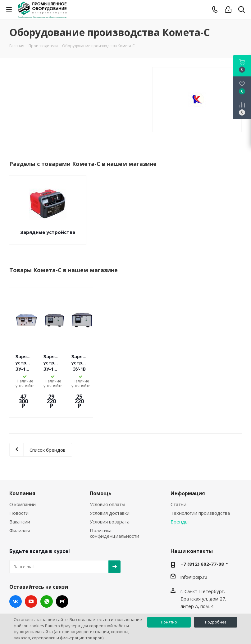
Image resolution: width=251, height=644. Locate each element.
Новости (19, 488)
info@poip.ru (194, 552)
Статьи (178, 479)
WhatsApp (47, 577)
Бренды (180, 497)
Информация (188, 468)
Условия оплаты (107, 479)
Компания (22, 468)
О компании (23, 479)
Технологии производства (200, 488)
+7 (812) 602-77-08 (202, 539)
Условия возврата (110, 497)
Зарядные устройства (48, 232)
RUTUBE (62, 577)
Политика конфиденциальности (114, 508)
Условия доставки (110, 488)
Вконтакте (16, 577)
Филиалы (20, 505)
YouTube (31, 577)
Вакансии (20, 497)
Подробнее (216, 622)
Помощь (101, 468)
